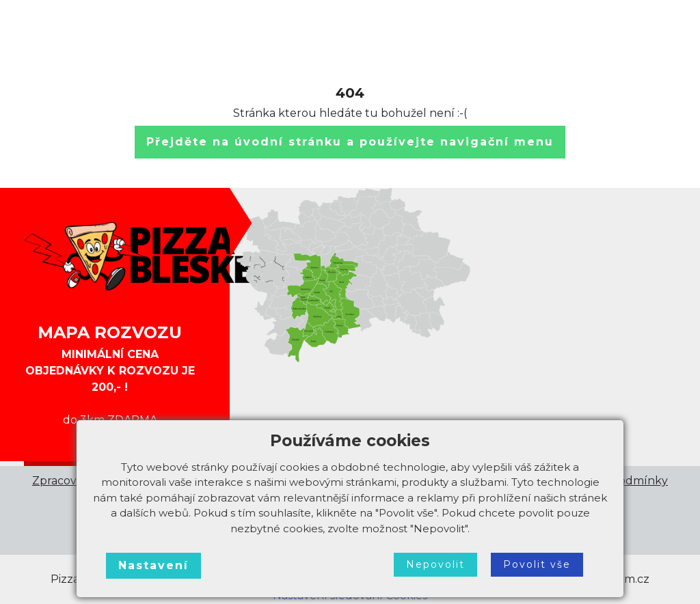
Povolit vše (537, 564)
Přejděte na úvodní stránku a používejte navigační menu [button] (350, 142)
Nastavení (153, 565)
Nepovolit (435, 564)
